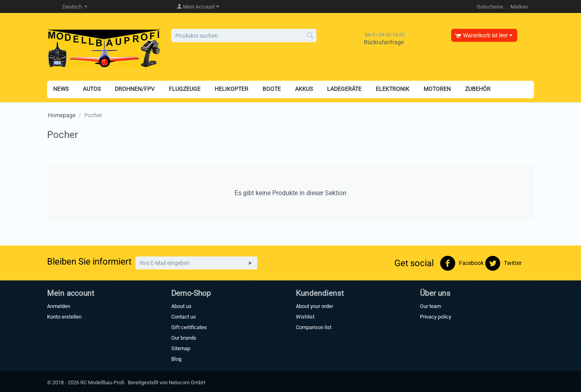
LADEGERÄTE (344, 89)
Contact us (184, 317)
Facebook (462, 263)
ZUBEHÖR (478, 89)
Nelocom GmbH (187, 382)
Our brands (184, 338)
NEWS (61, 89)
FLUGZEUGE (185, 89)
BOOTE (272, 89)
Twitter (503, 263)
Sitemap (181, 348)
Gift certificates (189, 327)
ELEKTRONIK (393, 89)
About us (181, 306)
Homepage (62, 115)
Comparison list (314, 327)
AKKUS (304, 89)
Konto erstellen (64, 317)
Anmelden (59, 306)
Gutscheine (490, 7)
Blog (176, 359)
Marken (519, 7)
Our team (430, 306)
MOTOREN (437, 89)
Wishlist (305, 317)
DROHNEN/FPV (135, 89)
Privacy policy (436, 317)
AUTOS (92, 89)
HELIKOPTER (231, 89)
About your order (314, 306)
